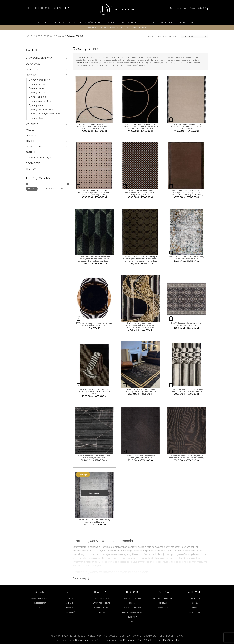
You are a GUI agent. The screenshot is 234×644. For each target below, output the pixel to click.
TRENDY (31, 169)
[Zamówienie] (194, 36)
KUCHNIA (195, 603)
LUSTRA (133, 603)
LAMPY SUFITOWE (101, 598)
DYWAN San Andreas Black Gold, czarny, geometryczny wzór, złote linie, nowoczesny (186, 457)
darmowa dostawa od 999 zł (103, 28)
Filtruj (32, 189)
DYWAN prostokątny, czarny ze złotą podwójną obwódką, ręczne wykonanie (140, 390)
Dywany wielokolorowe (41, 110)
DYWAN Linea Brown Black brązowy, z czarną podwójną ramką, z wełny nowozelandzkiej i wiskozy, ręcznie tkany (186, 193)
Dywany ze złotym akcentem (44, 114)
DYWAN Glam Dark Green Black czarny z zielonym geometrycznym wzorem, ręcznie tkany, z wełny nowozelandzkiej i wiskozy (140, 259)
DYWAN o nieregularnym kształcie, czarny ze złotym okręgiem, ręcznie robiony (94, 324)
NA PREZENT (168, 22)
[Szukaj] (171, 8)
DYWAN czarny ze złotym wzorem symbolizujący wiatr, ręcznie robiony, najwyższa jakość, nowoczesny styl (140, 325)
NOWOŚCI (43, 22)
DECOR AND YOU (175, 636)
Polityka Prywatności (63, 636)
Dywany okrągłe (37, 97)
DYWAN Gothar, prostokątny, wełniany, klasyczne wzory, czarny (186, 324)
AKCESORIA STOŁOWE (134, 22)
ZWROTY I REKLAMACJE (144, 636)
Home (29, 36)
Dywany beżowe (37, 84)
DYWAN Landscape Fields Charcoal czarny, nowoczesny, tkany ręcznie (94, 457)
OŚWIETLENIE (96, 22)
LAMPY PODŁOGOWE (101, 603)
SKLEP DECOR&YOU (44, 36)
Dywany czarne (37, 88)
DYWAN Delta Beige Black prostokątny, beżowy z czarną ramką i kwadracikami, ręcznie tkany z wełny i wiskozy (94, 193)
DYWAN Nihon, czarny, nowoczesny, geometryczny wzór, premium (140, 457)
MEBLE (82, 22)
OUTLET (193, 22)
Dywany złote (36, 118)
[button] (181, 8)
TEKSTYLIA (133, 617)
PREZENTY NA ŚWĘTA (39, 158)
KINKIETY (102, 612)
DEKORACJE (113, 22)
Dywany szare (36, 105)
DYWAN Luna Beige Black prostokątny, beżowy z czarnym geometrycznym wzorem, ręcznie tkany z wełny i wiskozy (94, 126)
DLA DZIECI (33, 69)
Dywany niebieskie (39, 93)
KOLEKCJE (69, 22)
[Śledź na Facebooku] (66, 8)
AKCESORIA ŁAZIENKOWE (133, 612)
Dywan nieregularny (39, 80)
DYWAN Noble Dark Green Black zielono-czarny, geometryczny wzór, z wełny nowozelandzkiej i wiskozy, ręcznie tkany (94, 259)
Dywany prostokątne (40, 101)
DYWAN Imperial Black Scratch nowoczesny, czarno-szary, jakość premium (186, 258)
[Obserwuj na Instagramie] (68, 8)
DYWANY (153, 22)
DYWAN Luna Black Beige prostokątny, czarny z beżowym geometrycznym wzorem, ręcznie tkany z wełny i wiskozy (140, 126)
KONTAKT (58, 8)
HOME (29, 8)
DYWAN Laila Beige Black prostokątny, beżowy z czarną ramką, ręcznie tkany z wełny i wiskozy (186, 126)
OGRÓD (182, 22)
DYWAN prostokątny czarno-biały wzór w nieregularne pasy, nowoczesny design (186, 390)
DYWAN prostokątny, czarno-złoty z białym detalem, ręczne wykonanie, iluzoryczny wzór (94, 391)
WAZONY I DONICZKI (133, 598)
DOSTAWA (125, 636)
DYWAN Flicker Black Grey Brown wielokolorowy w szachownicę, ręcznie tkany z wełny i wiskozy (140, 193)
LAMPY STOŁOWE (102, 608)
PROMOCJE (55, 22)
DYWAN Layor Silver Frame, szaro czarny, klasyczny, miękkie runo (94, 521)
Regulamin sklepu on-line (92, 636)
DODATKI (133, 621)
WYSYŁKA (113, 636)
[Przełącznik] (66, 58)
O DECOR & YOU (43, 8)
